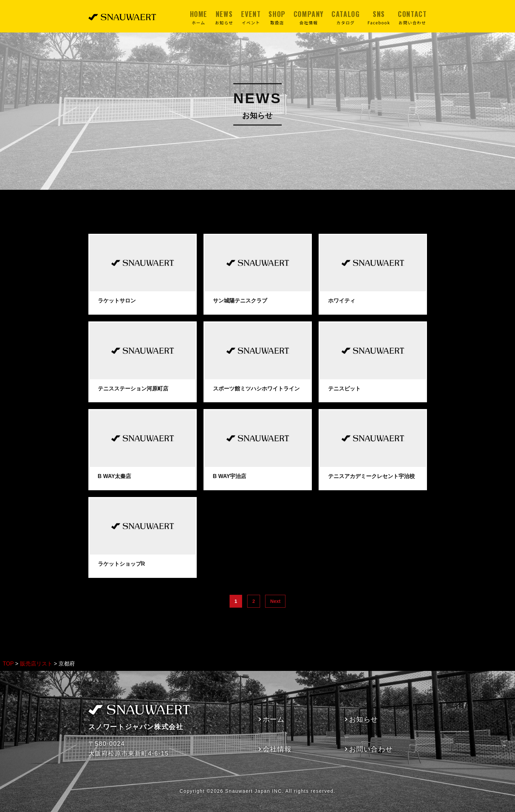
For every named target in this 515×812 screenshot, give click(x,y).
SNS (379, 17)
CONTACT (412, 17)
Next (275, 601)
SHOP (277, 17)
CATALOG (346, 17)
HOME (199, 17)
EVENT (251, 17)
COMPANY (309, 17)
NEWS (224, 17)
